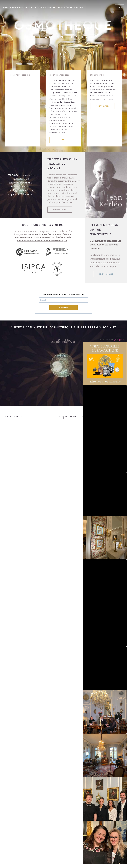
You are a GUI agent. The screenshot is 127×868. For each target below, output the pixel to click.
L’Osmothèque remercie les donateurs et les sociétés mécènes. (105, 245)
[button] (105, 364)
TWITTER (74, 416)
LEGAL (119, 416)
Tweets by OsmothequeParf (63, 341)
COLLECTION (31, 7)
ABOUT (21, 7)
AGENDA (62, 140)
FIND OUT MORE (60, 209)
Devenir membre (106, 274)
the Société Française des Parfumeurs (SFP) (48, 234)
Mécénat (69, 7)
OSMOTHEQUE (10, 7)
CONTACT (52, 7)
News (60, 7)
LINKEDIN (96, 416)
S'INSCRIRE (64, 308)
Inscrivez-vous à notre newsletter (64, 295)
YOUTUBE (85, 416)
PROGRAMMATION (102, 106)
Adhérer (79, 7)
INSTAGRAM (108, 416)
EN (120, 8)
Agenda (43, 7)
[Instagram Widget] (112, 340)
